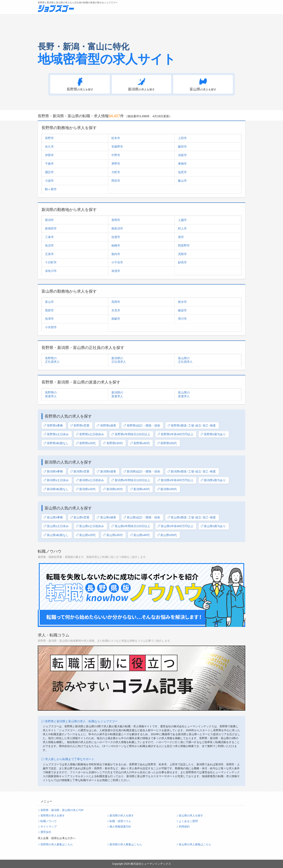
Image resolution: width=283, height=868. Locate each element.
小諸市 (49, 181)
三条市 (49, 237)
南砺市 (116, 319)
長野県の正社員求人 (52, 360)
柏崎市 (116, 245)
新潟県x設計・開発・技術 (142, 472)
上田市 (182, 138)
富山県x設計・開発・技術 (142, 517)
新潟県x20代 (86, 489)
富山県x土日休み (56, 526)
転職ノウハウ (49, 821)
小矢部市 (51, 327)
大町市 (116, 172)
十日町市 (51, 262)
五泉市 (49, 254)
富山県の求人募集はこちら (195, 845)
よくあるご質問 (188, 821)
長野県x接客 (106, 426)
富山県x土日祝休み (90, 526)
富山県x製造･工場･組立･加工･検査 (192, 517)
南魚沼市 (117, 228)
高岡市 (116, 302)
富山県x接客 (106, 517)
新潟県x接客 (106, 472)
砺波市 (182, 310)
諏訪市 (49, 172)
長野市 (49, 138)
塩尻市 (182, 172)
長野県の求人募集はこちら (57, 845)
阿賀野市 (184, 245)
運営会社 (46, 832)
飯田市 (182, 147)
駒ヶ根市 (51, 189)
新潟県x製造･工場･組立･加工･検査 (192, 472)
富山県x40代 (140, 535)
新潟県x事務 (53, 472)
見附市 (182, 254)
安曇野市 (117, 147)
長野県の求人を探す (53, 816)
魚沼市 (49, 245)
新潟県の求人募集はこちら (126, 845)
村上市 (182, 228)
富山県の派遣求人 (184, 394)
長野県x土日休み (56, 434)
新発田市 (51, 228)
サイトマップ (49, 827)
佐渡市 (116, 237)
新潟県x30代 (113, 489)
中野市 (116, 155)
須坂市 (182, 155)
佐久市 (49, 147)
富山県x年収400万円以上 (175, 526)
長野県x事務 (53, 426)
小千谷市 (117, 262)
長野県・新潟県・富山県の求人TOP (62, 810)
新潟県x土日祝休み (90, 480)
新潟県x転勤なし (56, 489)
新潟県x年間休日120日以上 (131, 480)
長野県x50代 (167, 443)
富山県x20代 (86, 535)
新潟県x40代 (140, 489)
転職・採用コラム (120, 821)
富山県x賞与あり (213, 526)
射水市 (182, 302)
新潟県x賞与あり (213, 480)
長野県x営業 (80, 426)
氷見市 (116, 310)
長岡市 (116, 220)
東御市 (182, 164)
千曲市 (49, 164)
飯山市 (182, 181)
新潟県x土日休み (56, 480)
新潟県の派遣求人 (117, 394)
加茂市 (116, 271)
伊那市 (49, 155)
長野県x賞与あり (213, 434)
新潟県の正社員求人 (119, 360)
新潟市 (49, 220)
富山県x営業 (80, 517)
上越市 (182, 220)
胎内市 (116, 254)
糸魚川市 (51, 271)
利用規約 (184, 827)
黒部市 (49, 310)
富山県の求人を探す (191, 816)
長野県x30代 (113, 443)
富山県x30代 (113, 535)
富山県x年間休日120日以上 (131, 526)
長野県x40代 (140, 443)
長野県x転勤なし (56, 443)
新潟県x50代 (167, 489)
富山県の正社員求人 (185, 360)
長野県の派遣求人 (51, 394)
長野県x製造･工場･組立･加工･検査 (192, 426)
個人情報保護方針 (120, 827)
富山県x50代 (167, 535)
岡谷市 (116, 181)
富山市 (49, 302)
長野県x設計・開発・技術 (142, 426)
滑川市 (182, 319)
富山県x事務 (53, 517)
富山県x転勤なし (56, 535)
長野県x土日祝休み (90, 434)
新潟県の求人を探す (122, 816)
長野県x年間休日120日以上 (131, 434)
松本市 (116, 138)
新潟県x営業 (80, 472)
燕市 (181, 237)
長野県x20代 (86, 443)
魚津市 (49, 319)
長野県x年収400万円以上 (175, 434)
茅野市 (116, 164)
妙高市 (182, 262)
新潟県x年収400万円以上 (175, 480)
